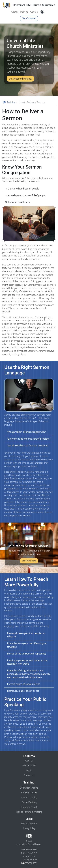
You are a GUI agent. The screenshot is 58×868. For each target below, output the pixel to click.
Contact (34, 12)
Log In (29, 770)
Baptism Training (29, 797)
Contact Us (29, 775)
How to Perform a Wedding (29, 812)
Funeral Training (29, 802)
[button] (44, 12)
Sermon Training (29, 793)
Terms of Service (29, 823)
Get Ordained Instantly (20, 79)
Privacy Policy (29, 828)
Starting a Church (29, 807)
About (14, 12)
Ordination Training (29, 788)
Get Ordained (29, 18)
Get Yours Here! (29, 561)
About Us (29, 761)
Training (24, 12)
